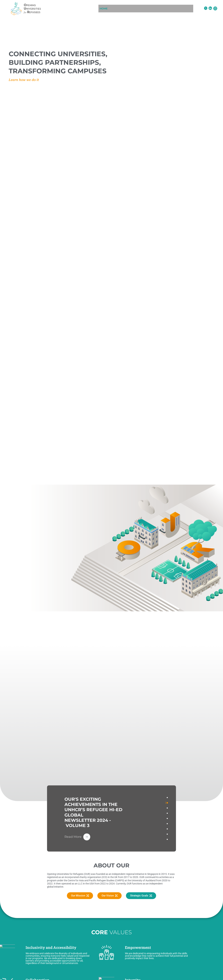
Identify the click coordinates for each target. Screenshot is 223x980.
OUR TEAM (166, 9)
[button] (116, 9)
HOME (98, 9)
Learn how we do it (24, 80)
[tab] (167, 798)
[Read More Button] (77, 837)
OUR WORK (116, 9)
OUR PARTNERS (188, 9)
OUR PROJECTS (142, 9)
